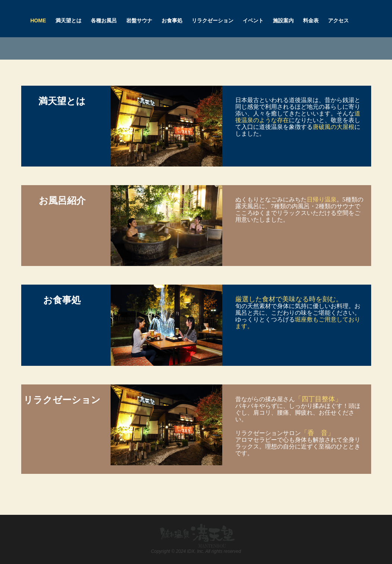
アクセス (338, 20)
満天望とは (68, 20)
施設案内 (283, 20)
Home (38, 20)
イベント (253, 20)
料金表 (311, 20)
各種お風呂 (104, 20)
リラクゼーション (213, 20)
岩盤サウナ (139, 20)
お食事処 (172, 20)
